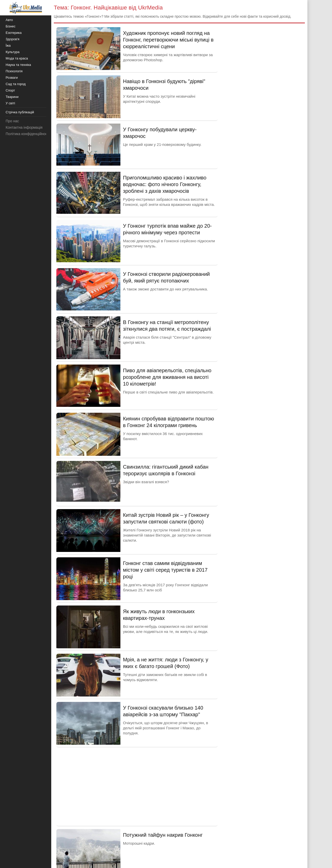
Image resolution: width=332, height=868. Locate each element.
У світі (10, 103)
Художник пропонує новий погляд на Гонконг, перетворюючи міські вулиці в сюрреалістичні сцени (168, 40)
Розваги (12, 78)
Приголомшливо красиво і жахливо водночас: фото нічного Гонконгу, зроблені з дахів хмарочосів (165, 184)
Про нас (12, 121)
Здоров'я (13, 39)
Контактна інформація (24, 127)
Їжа (8, 46)
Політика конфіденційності (28, 134)
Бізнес (11, 26)
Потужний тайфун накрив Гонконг (163, 835)
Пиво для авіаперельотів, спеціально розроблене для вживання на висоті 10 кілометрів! (167, 377)
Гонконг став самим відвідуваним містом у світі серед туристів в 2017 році (165, 570)
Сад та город (16, 84)
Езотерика (14, 33)
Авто (9, 20)
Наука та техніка (18, 65)
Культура (13, 52)
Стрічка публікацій (20, 112)
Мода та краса (17, 58)
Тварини (12, 97)
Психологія (14, 71)
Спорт (10, 90)
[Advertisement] (137, 786)
